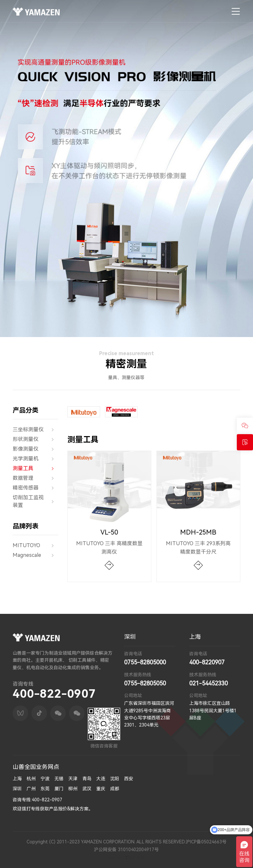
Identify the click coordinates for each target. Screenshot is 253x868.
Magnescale (35, 555)
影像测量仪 (35, 449)
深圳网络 (136, 857)
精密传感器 (35, 488)
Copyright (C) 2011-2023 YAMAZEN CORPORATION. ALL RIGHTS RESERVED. (106, 842)
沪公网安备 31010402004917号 (126, 850)
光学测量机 (35, 459)
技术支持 (117, 857)
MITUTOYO (35, 546)
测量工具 (35, 468)
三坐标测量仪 (35, 430)
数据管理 (35, 478)
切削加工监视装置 (35, 502)
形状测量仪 (35, 439)
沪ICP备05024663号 (206, 842)
